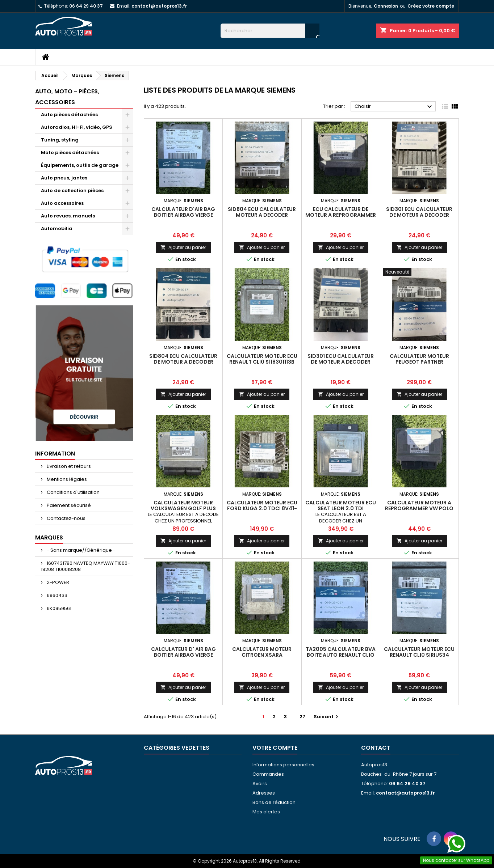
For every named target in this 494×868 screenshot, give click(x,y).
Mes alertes (266, 812)
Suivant (327, 717)
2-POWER (57, 582)
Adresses (264, 793)
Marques (49, 537)
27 (302, 717)
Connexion (386, 6)
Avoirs (260, 784)
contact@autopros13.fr (159, 6)
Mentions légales (66, 479)
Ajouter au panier (183, 247)
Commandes (268, 774)
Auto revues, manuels (68, 216)
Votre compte (275, 748)
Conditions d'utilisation (73, 492)
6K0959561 (58, 608)
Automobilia (57, 228)
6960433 (56, 595)
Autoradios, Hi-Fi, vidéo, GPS (77, 127)
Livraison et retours (68, 466)
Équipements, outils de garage (80, 165)
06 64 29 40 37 (86, 6)
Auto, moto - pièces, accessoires (67, 97)
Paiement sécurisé (68, 505)
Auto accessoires (62, 203)
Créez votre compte (431, 6)
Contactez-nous (66, 518)
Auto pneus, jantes (64, 178)
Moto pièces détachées (70, 153)
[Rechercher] (270, 31)
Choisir (394, 107)
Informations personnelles (283, 765)
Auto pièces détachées (69, 115)
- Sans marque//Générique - (81, 550)
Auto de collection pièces (72, 190)
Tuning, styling (60, 140)
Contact (376, 748)
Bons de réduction (274, 802)
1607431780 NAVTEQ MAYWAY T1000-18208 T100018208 (85, 566)
